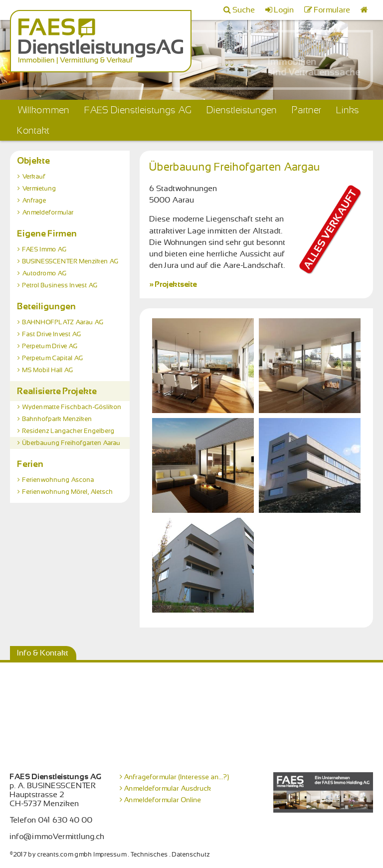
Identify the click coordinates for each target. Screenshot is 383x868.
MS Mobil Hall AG (48, 370)
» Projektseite (173, 284)
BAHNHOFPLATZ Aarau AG (63, 322)
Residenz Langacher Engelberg (69, 431)
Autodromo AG (45, 273)
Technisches (149, 855)
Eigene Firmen (47, 233)
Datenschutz (191, 855)
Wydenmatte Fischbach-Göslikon (72, 407)
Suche (244, 10)
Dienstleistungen (242, 110)
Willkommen (44, 110)
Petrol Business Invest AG (60, 285)
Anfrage (34, 201)
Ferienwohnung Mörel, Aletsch (68, 492)
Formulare (332, 10)
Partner (307, 110)
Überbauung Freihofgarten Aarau (72, 443)
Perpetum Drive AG (50, 346)
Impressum (110, 855)
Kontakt (34, 130)
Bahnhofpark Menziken (57, 419)
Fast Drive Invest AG (52, 334)
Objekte (34, 161)
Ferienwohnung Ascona (58, 480)
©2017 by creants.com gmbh (51, 855)
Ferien (31, 464)
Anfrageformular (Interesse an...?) (177, 777)
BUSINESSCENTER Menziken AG (71, 261)
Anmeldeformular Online (163, 800)
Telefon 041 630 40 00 (51, 820)
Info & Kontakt (43, 653)
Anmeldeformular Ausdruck (168, 788)
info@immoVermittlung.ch (57, 837)
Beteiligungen (47, 306)
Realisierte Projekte (57, 391)
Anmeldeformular (48, 213)
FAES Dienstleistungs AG (138, 110)
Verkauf (34, 177)
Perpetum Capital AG (53, 358)
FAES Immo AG (45, 249)
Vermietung (39, 189)
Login (284, 10)
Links (348, 110)
